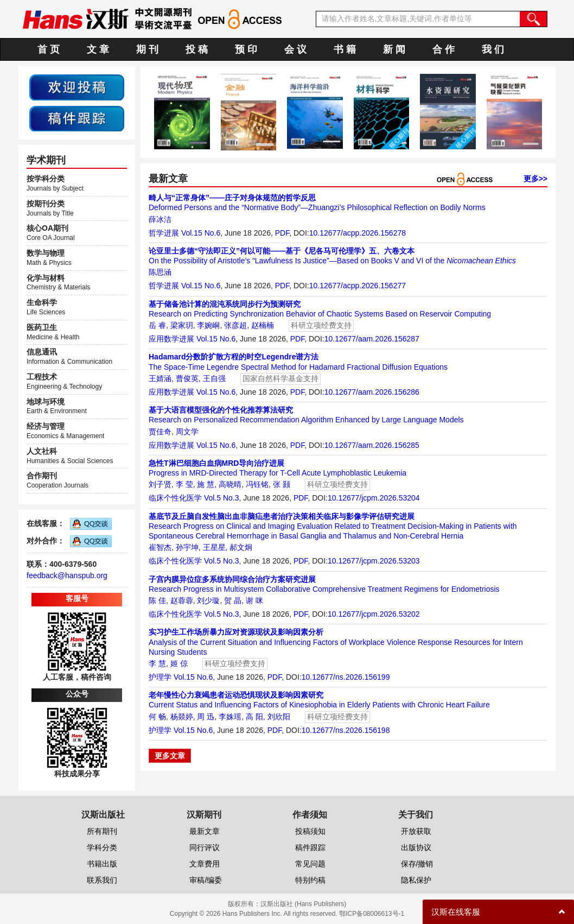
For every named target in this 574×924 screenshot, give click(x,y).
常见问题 (310, 864)
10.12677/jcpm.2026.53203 (374, 561)
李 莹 (184, 484)
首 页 (49, 49)
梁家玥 (182, 325)
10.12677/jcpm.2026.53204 (374, 498)
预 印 (246, 49)
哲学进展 (164, 233)
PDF (282, 233)
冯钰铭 (257, 484)
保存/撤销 (417, 864)
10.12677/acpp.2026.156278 (358, 233)
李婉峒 (208, 325)
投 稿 (197, 49)
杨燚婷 (182, 717)
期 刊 (147, 49)
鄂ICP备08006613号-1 (372, 914)
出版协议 (416, 847)
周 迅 (206, 717)
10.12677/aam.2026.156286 (372, 392)
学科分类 (102, 847)
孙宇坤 (187, 547)
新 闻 (394, 49)
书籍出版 (102, 864)
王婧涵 (160, 378)
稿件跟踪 (310, 847)
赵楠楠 (263, 325)
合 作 (444, 49)
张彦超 (235, 325)
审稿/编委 (206, 880)
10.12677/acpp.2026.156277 (358, 286)
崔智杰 (160, 547)
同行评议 (205, 847)
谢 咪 (254, 600)
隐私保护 (416, 880)
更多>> (535, 179)
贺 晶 (233, 600)
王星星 (214, 547)
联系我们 (102, 880)
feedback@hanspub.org (67, 575)
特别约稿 (310, 880)
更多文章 (170, 756)
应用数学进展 (171, 339)
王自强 (214, 378)
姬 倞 (179, 663)
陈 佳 (157, 600)
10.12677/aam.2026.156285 (372, 445)
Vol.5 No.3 (222, 498)
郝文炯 (241, 547)
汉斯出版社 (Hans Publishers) (304, 904)
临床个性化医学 (175, 498)
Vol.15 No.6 (201, 233)
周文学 (187, 432)
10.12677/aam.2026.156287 (372, 339)
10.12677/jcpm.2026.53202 (374, 614)
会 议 (295, 49)
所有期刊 (102, 831)
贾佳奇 (160, 432)
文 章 (98, 49)
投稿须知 (310, 831)
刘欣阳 (279, 717)
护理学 (160, 677)
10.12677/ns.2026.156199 (346, 677)
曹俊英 (187, 378)
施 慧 (206, 484)
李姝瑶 (230, 717)
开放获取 (416, 831)
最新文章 (205, 831)
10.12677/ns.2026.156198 (346, 730)
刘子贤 (160, 484)
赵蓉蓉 (182, 600)
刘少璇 (208, 600)
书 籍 (345, 49)
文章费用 (205, 864)
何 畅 (157, 717)
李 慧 (157, 663)
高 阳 (254, 717)
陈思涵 (160, 272)
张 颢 (282, 484)
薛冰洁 (160, 219)
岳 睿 (157, 325)
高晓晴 (230, 484)
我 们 (493, 49)
